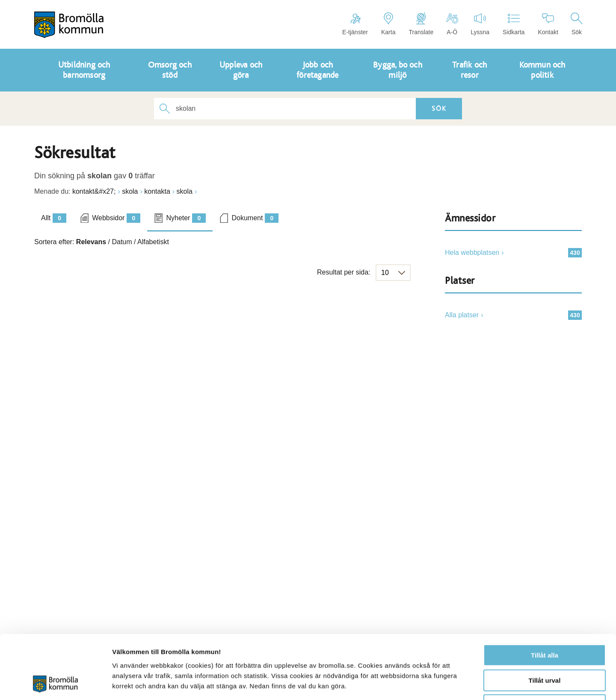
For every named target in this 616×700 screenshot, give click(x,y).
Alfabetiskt (153, 242)
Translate (421, 24)
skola (130, 191)
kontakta (157, 191)
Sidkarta (514, 24)
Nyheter (186, 218)
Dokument (255, 218)
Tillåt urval (545, 621)
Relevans (91, 242)
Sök (577, 24)
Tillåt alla (545, 595)
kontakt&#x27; (94, 191)
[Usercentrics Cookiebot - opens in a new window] (55, 683)
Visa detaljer (465, 683)
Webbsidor (116, 218)
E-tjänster (355, 24)
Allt (54, 218)
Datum (122, 242)
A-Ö (452, 24)
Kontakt (548, 24)
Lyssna (480, 24)
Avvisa (545, 645)
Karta (388, 24)
